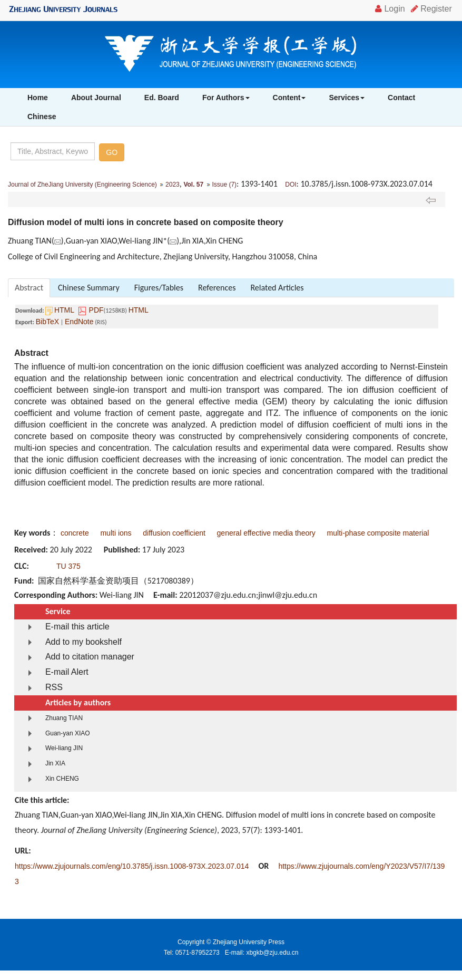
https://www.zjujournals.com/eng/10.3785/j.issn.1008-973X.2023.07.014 (132, 866)
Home (38, 98)
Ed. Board (162, 98)
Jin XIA (55, 763)
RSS (54, 687)
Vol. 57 (193, 185)
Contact (401, 98)
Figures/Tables (159, 288)
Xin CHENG (62, 779)
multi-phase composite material (378, 533)
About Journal (96, 98)
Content (289, 98)
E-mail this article (77, 627)
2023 (173, 185)
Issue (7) (224, 185)
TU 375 (68, 566)
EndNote (79, 322)
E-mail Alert (67, 672)
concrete (75, 533)
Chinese (42, 117)
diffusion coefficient (174, 533)
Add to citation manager (90, 657)
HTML (64, 310)
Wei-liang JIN (64, 748)
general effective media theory (266, 533)
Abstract (29, 288)
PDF (96, 310)
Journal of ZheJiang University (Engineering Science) (82, 185)
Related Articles (277, 288)
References (217, 288)
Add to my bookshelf (83, 642)
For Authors (226, 98)
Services (347, 98)
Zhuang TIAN (64, 718)
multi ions (116, 533)
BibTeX (47, 322)
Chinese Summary (89, 288)
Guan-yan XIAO (68, 733)
